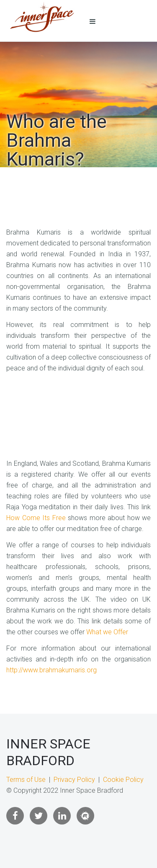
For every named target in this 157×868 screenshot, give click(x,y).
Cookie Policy (123, 780)
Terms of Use (26, 780)
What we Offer (107, 632)
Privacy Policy (74, 780)
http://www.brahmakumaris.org (51, 670)
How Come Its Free (36, 518)
